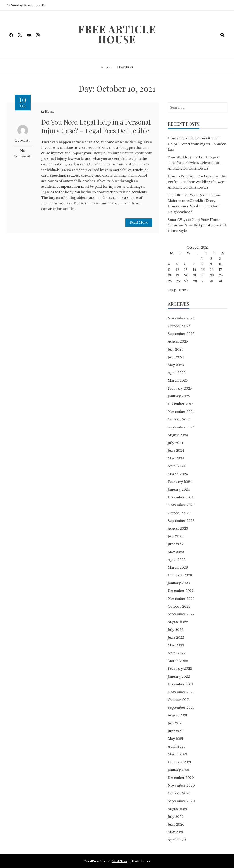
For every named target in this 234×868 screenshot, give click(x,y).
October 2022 (179, 606)
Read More (139, 222)
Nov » (184, 290)
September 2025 (181, 334)
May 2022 (176, 645)
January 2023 (179, 583)
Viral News (120, 861)
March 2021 (177, 754)
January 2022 (179, 677)
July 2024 (176, 443)
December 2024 (181, 404)
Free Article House (117, 34)
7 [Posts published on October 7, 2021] (194, 264)
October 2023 (179, 513)
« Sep (172, 290)
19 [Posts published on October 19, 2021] (177, 275)
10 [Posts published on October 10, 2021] (221, 264)
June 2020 (176, 824)
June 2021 (176, 731)
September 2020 (181, 801)
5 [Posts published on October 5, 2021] (177, 264)
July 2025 (175, 349)
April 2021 (176, 746)
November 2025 (181, 318)
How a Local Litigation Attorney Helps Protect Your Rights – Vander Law (197, 144)
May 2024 (176, 458)
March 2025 (178, 380)
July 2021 (175, 723)
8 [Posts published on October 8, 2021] (202, 264)
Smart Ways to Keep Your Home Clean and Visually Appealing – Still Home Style (197, 225)
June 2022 (176, 638)
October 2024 (179, 419)
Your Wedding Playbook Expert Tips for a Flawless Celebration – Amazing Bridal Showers (195, 163)
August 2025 (178, 341)
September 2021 (181, 708)
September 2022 (181, 614)
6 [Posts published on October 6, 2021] (185, 264)
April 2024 (177, 466)
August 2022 (178, 622)
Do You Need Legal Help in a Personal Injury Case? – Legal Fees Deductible (96, 126)
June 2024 (176, 451)
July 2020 (176, 817)
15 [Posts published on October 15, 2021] (203, 270)
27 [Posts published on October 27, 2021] (186, 281)
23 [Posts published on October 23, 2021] (212, 275)
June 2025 (176, 357)
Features (125, 67)
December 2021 (180, 684)
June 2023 (176, 544)
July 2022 (176, 630)
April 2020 (177, 840)
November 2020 (181, 785)
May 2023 (176, 552)
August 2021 (178, 715)
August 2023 (178, 529)
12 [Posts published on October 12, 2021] (177, 270)
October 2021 (179, 700)
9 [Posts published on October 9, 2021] (211, 264)
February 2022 (180, 669)
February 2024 (180, 482)
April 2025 (177, 373)
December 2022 (181, 591)
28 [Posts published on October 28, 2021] (195, 281)
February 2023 (180, 575)
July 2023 (176, 536)
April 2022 (177, 653)
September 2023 (181, 521)
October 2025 (179, 326)
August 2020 (178, 809)
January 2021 (178, 770)
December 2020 (181, 778)
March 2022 (178, 661)
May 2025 (176, 365)
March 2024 (178, 474)
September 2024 (181, 427)
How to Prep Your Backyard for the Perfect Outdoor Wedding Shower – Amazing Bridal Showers (197, 182)
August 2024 (178, 435)
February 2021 (180, 762)
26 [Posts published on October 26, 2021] (178, 281)
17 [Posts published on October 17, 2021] (220, 270)
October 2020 (179, 793)
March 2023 (178, 567)
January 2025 (179, 396)
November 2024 (181, 412)
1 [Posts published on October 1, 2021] (202, 259)
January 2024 (179, 490)
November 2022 (181, 599)
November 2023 (181, 505)
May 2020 (176, 832)
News (106, 67)
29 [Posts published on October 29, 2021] (203, 281)
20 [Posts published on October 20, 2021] (186, 275)
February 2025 (180, 388)
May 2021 (176, 739)
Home (50, 112)
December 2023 (181, 497)
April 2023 (177, 560)
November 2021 (181, 692)
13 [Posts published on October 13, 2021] (186, 270)
